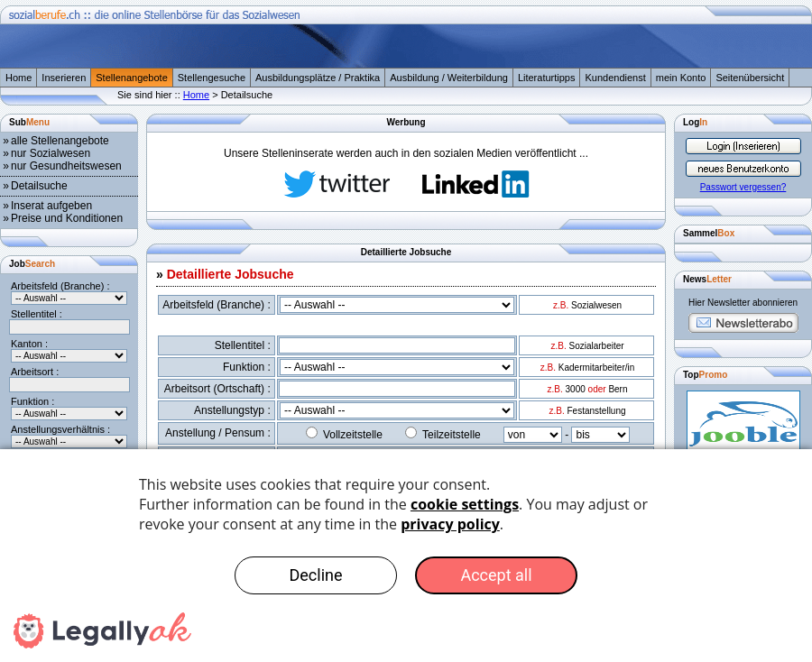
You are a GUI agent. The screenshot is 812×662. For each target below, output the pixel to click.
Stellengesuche (212, 78)
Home (18, 78)
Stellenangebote (132, 78)
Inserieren (64, 78)
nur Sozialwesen (51, 153)
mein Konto (681, 78)
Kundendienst (615, 78)
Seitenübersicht (750, 78)
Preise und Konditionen (67, 218)
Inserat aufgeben (51, 206)
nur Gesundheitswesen (66, 166)
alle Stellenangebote (60, 141)
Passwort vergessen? (743, 187)
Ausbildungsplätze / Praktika (318, 78)
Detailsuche (39, 186)
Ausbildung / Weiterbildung (449, 78)
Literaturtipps (547, 78)
